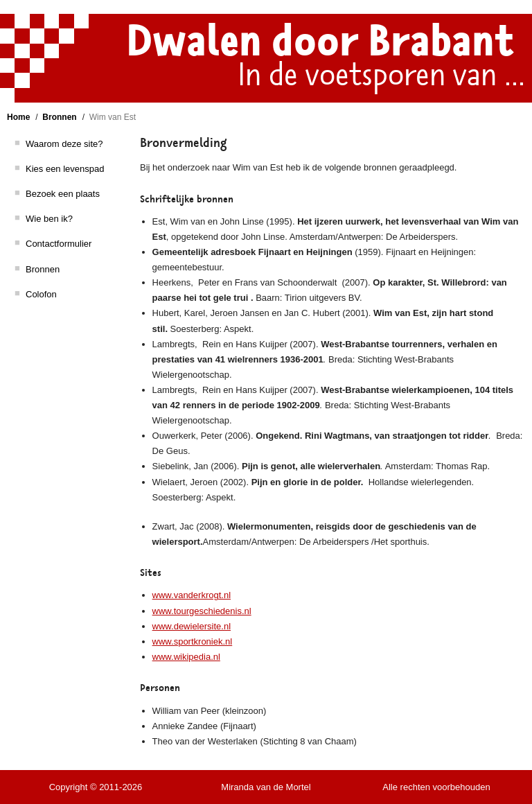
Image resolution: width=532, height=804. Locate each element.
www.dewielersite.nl (192, 626)
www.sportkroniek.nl (193, 641)
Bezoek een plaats (63, 194)
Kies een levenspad (65, 169)
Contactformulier (59, 244)
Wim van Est (113, 117)
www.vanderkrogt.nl (192, 595)
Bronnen (59, 117)
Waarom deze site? (64, 144)
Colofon (41, 294)
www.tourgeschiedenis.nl (202, 611)
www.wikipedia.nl (186, 657)
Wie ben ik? (49, 219)
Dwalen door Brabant (320, 42)
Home (18, 117)
